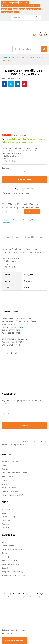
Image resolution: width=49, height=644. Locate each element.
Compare (30, 189)
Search (44, 49)
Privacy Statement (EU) (12, 495)
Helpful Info (7, 476)
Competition (24, 3)
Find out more (32, 212)
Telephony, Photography (13, 572)
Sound (15, 9)
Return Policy (8, 480)
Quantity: (5, 168)
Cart (4, 513)
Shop (12, 58)
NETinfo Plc (36, 597)
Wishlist (5, 528)
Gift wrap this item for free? (16, 193)
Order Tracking (9, 517)
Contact (6, 484)
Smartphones (13, 3)
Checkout (6, 520)
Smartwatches (7, 12)
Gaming (22, 9)
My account (7, 509)
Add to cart (24, 180)
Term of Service (9, 488)
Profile (5, 469)
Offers (4, 3)
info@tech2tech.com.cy (13, 327)
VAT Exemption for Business (15, 473)
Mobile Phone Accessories (11, 6)
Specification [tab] (33, 237)
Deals (16, 12)
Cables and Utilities (21, 220)
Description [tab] (12, 237)
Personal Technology (11, 564)
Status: (5, 139)
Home (5, 58)
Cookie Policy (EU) (10, 491)
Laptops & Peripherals (31, 6)
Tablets (4, 9)
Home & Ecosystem (34, 9)
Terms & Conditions (11, 462)
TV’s (10, 9)
